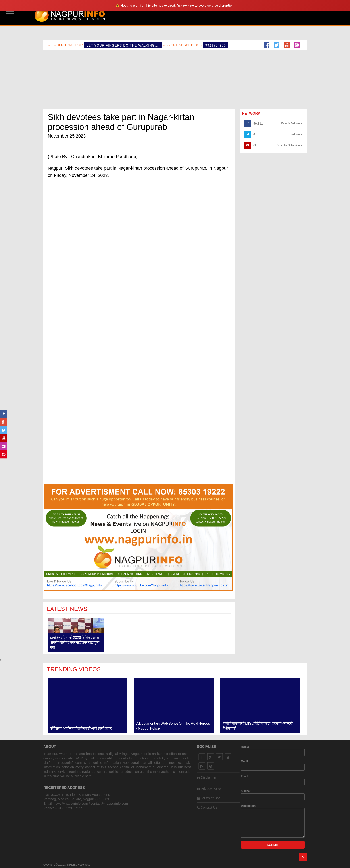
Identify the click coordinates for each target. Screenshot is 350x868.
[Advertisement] (204, 12)
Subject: (246, 791)
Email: (245, 776)
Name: (245, 747)
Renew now (185, 6)
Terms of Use (209, 798)
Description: (249, 806)
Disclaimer (207, 777)
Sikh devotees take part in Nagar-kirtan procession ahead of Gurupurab (121, 122)
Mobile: (246, 762)
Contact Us (207, 807)
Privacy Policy (209, 789)
